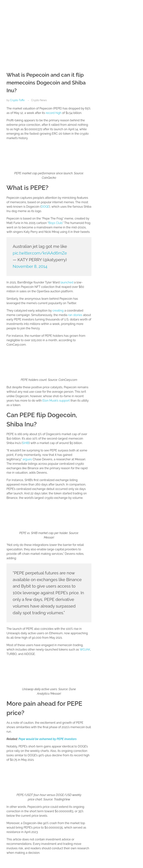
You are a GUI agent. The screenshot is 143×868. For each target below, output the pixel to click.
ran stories (75, 315)
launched (67, 282)
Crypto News (39, 100)
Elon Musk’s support (56, 401)
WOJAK (85, 650)
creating (58, 311)
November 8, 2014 (30, 266)
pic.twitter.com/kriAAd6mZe (40, 253)
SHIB (26, 443)
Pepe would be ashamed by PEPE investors (48, 739)
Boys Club (55, 223)
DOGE (45, 207)
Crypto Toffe (17, 100)
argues (27, 459)
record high (53, 113)
